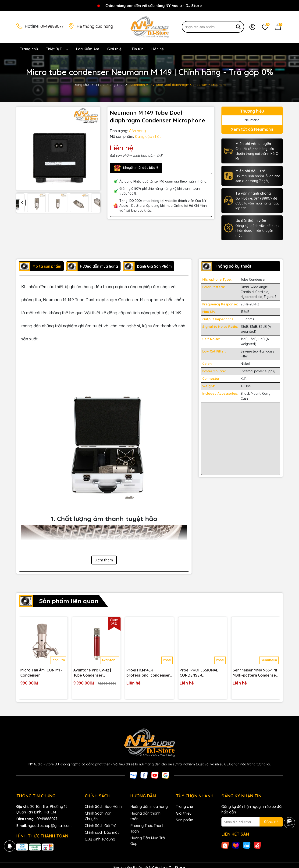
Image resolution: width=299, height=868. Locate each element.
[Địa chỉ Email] (252, 822)
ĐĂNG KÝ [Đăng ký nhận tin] (271, 822)
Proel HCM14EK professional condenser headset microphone (148, 673)
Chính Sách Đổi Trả (101, 826)
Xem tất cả (252, 129)
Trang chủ (29, 49)
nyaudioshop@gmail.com (50, 826)
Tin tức (137, 49)
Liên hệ (158, 49)
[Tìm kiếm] (238, 27)
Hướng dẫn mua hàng (149, 806)
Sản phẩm (185, 820)
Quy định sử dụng (100, 839)
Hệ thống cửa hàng (95, 26)
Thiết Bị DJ (56, 49)
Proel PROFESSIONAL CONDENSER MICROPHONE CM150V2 (201, 673)
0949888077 (52, 26)
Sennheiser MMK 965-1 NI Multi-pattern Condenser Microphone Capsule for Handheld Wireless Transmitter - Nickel (255, 673)
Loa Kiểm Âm (88, 49)
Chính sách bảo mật (102, 832)
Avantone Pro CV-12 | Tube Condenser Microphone (92, 673)
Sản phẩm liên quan (69, 601)
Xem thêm (104, 560)
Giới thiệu (115, 49)
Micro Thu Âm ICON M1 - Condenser (41, 673)
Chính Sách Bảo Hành (103, 806)
